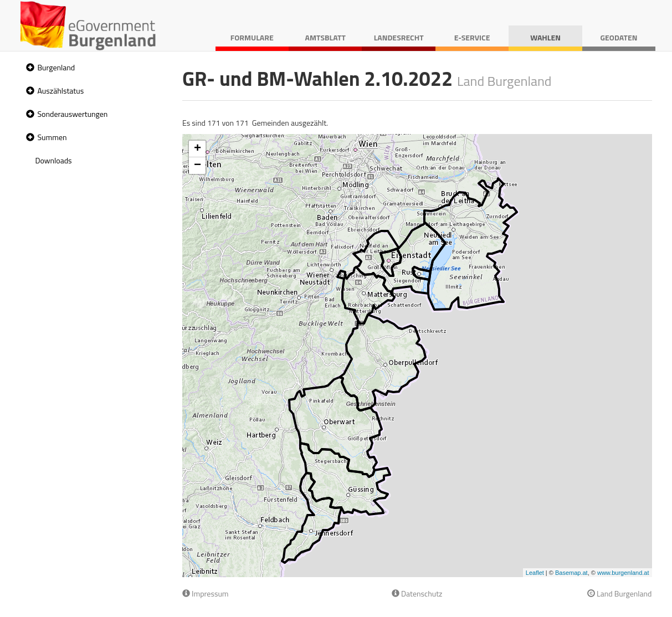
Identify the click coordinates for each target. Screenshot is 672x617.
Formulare (252, 37)
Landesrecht (399, 37)
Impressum (206, 593)
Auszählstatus (61, 91)
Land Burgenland (620, 593)
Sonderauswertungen (73, 114)
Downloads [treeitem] (54, 160)
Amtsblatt (325, 37)
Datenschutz (417, 593)
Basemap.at (571, 573)
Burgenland (57, 67)
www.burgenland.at (623, 573)
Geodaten (619, 37)
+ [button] (198, 149)
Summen (52, 137)
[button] (29, 68)
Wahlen (545, 37)
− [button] (198, 166)
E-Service (472, 37)
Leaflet (535, 573)
